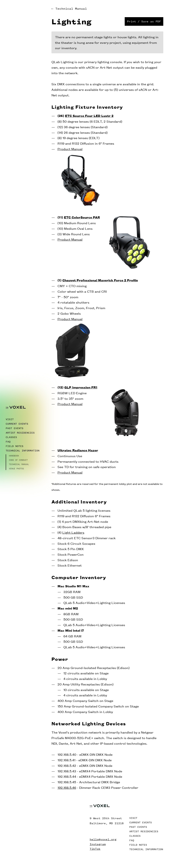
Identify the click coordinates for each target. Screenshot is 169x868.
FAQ (8, 442)
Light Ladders (73, 532)
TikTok (95, 849)
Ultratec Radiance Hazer (78, 450)
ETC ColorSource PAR (82, 217)
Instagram (98, 844)
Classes (11, 437)
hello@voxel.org (103, 839)
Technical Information (23, 451)
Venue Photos (16, 469)
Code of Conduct (18, 460)
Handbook (14, 456)
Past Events (15, 428)
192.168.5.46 (67, 787)
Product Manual (70, 149)
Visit (10, 419)
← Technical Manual (69, 9)
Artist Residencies (20, 433)
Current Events (17, 424)
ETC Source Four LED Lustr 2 (89, 116)
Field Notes (15, 446)
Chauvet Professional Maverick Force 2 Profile (100, 280)
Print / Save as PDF (144, 21)
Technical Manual (19, 464)
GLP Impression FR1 (81, 387)
